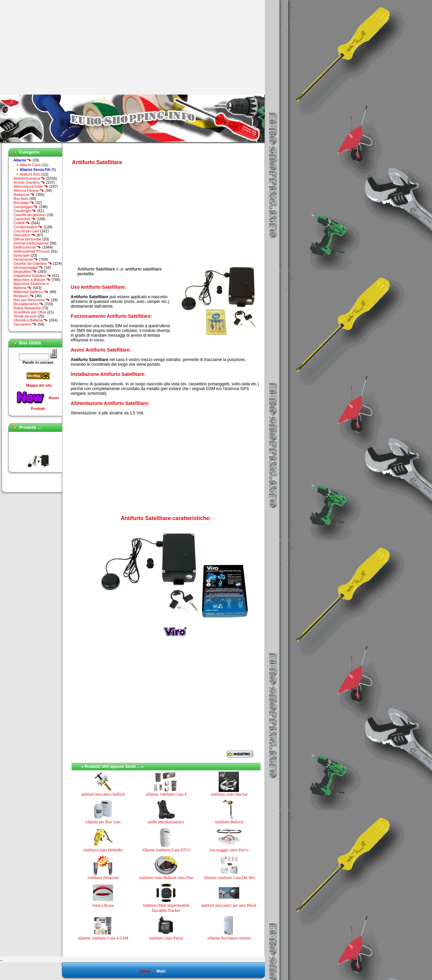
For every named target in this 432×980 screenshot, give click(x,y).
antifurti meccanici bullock (103, 794)
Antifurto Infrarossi (103, 878)
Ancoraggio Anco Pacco (229, 850)
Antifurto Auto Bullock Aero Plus (166, 878)
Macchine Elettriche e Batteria (31, 286)
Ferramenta (26, 259)
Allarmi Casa (30, 165)
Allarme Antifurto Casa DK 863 (229, 878)
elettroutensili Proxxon (32, 251)
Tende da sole (25, 316)
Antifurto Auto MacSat (229, 794)
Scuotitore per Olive (30, 312)
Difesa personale (28, 239)
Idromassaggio (28, 267)
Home (145, 971)
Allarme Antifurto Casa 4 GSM (103, 938)
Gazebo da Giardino (33, 263)
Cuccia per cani (26, 231)
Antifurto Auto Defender (103, 850)
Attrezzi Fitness (29, 190)
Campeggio (26, 207)
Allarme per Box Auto (103, 822)
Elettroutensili (27, 247)
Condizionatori (28, 227)
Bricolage (24, 203)
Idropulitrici (25, 272)
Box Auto (21, 199)
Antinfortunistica (29, 178)
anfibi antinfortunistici (166, 822)
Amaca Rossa (103, 905)
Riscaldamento (29, 304)
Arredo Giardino (29, 182)
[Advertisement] (57, 47)
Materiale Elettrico (31, 292)
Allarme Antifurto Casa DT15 (166, 850)
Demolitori (25, 235)
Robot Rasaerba (27, 308)
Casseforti (25, 219)
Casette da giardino (30, 215)
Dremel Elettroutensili (31, 243)
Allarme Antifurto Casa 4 (166, 794)
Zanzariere (25, 324)
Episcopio (22, 255)
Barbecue (24, 195)
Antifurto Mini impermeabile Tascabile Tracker (166, 908)
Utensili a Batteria (31, 320)
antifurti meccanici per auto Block (229, 905)
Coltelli (22, 223)
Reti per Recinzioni (32, 300)
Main (161, 971)
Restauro (24, 296)
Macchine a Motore (32, 280)
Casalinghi (25, 211)
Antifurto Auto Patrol (166, 938)
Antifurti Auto (30, 174)
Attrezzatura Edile (31, 186)
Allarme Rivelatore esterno (229, 938)
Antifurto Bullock (229, 822)
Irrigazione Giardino (32, 276)
